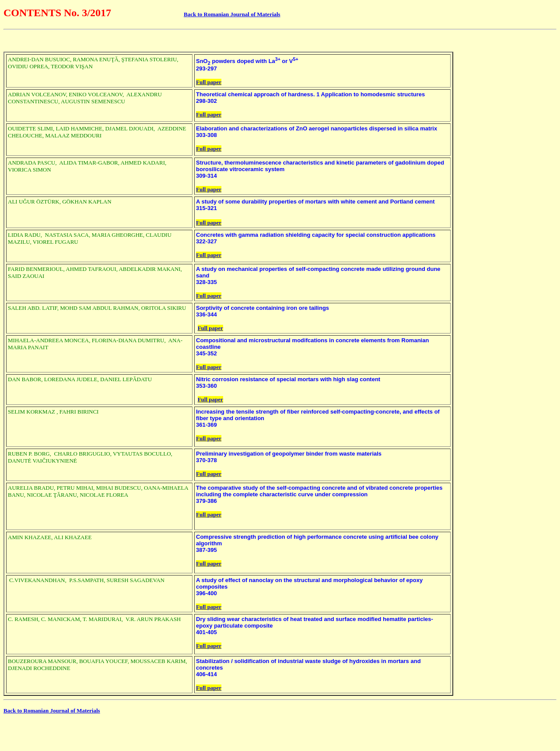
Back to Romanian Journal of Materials (232, 14)
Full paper (209, 82)
